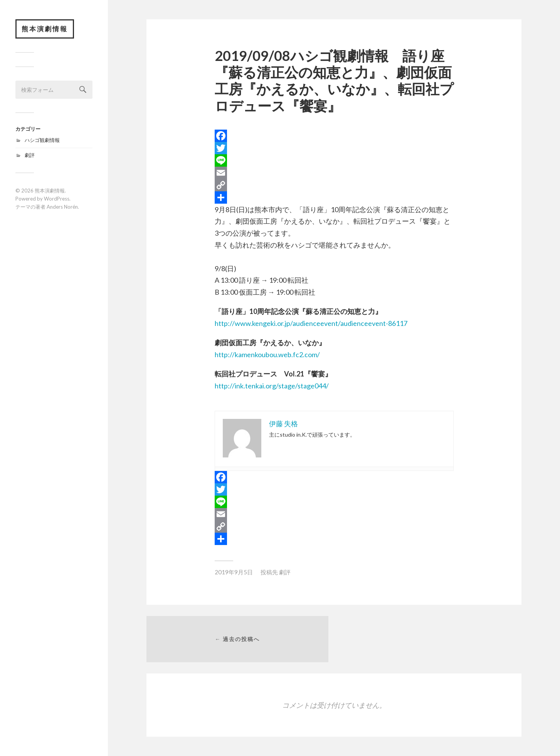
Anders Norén (62, 207)
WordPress (57, 199)
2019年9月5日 (234, 572)
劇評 (30, 155)
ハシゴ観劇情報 (42, 140)
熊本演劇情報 (45, 29)
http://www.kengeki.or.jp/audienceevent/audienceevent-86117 (311, 323)
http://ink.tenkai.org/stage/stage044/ (272, 386)
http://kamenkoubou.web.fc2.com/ (267, 354)
